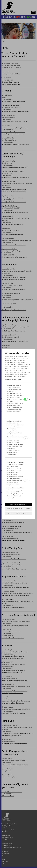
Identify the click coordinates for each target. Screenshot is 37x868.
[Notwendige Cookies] (26, 399)
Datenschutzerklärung (13, 380)
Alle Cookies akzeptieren (19, 504)
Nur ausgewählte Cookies (19, 509)
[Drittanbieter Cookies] (26, 480)
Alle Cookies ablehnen (19, 513)
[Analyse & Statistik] (26, 438)
